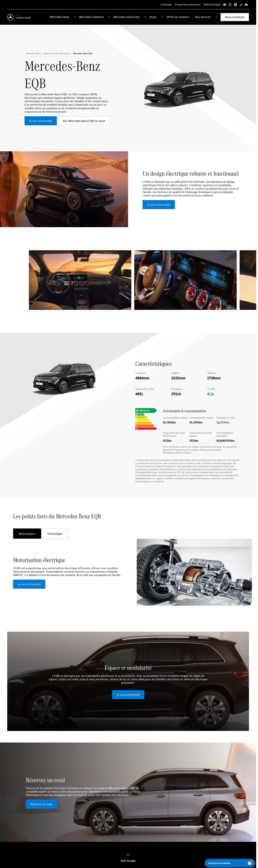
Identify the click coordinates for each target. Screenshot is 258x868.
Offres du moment (178, 17)
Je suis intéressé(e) (41, 121)
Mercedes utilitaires (91, 17)
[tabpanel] (128, 572)
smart (153, 17)
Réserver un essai (41, 804)
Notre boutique (212, 5)
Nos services (203, 17)
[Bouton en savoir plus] (57, 53)
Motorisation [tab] (27, 534)
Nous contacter (235, 17)
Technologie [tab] (55, 534)
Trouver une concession (188, 5)
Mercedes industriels (126, 17)
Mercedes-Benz (60, 17)
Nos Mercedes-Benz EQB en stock (84, 121)
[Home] (20, 17)
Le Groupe (166, 5)
